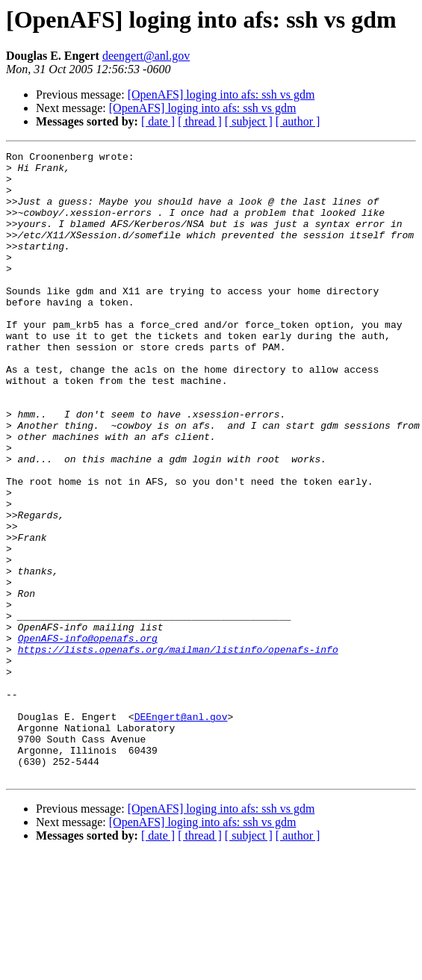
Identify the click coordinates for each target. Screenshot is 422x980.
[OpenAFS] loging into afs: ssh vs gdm (221, 94)
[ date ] (158, 121)
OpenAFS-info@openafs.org (88, 736)
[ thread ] (200, 121)
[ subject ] (249, 121)
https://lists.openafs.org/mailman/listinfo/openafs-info (178, 750)
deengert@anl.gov (146, 56)
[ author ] (298, 121)
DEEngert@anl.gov (181, 831)
